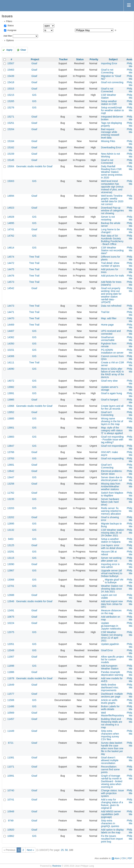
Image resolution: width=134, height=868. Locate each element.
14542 (11, 288)
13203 (11, 508)
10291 (11, 552)
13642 (11, 471)
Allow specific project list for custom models (112, 659)
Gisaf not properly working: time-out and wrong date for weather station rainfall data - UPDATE (111, 295)
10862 (11, 836)
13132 (11, 530)
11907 (11, 657)
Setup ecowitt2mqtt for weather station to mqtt (112, 110)
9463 (11, 539)
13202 (11, 517)
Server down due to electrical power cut (112, 479)
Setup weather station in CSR (109, 103)
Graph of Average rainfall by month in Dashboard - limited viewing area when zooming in (112, 781)
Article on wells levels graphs (109, 701)
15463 (11, 70)
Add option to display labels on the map (112, 831)
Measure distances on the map (111, 612)
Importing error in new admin (110, 566)
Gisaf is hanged (109, 400)
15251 (11, 123)
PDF (130, 858)
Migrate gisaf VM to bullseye (114, 581)
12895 (11, 524)
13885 (11, 419)
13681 (11, 465)
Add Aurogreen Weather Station (110, 667)
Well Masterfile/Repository (113, 714)
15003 (11, 181)
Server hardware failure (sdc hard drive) (110, 502)
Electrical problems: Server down (112, 472)
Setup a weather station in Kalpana (111, 540)
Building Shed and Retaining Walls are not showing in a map (112, 723)
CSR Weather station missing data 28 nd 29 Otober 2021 (112, 533)
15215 (11, 95)
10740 (11, 790)
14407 (11, 331)
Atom (117, 858)
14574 (11, 257)
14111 (11, 362)
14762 (11, 236)
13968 (11, 406)
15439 (11, 76)
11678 (11, 678)
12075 (11, 632)
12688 (11, 595)
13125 (11, 545)
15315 (11, 89)
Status (10, 26)
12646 (11, 601)
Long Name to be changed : (110, 231)
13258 (11, 484)
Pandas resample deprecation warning (112, 673)
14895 (11, 223)
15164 (11, 141)
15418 (11, 82)
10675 (11, 617)
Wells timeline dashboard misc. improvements (110, 687)
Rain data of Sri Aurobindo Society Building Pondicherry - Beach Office (112, 240)
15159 (11, 154)
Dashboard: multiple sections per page (112, 695)
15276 (11, 108)
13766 (11, 452)
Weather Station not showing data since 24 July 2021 (112, 589)
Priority (94, 59)
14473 (11, 306)
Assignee (12, 30)
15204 (11, 129)
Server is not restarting (108, 218)
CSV (124, 858)
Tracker (63, 59)
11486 (11, 706)
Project (35, 59)
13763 (11, 458)
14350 (11, 344)
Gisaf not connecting (112, 82)
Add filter (8, 36)
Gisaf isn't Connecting (107, 414)
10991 (11, 776)
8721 (11, 743)
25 (62, 850)
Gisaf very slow (109, 381)
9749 (11, 821)
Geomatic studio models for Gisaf (34, 166)
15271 (11, 117)
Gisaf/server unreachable (108, 339)
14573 (11, 282)
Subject (113, 59)
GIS (34, 95)
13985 (11, 400)
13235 (11, 499)
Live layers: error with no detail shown (112, 547)
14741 (11, 229)
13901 (11, 428)
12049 (11, 650)
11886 (11, 672)
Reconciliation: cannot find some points (110, 769)
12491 (11, 610)
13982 (11, 387)
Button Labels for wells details (110, 708)
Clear (23, 50)
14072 (11, 381)
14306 (11, 356)
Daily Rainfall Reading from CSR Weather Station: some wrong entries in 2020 (112, 172)
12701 (11, 586)
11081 (11, 758)
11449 (11, 731)
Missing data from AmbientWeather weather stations (111, 486)
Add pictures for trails (113, 276)
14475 (11, 269)
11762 (11, 493)
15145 (11, 160)
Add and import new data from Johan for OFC (112, 604)
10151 (11, 350)
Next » (30, 850)
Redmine (57, 866)
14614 (11, 248)
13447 (11, 477)
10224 (11, 623)
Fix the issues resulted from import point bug (112, 839)
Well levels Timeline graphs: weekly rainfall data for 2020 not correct (112, 200)
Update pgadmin (110, 644)
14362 (11, 337)
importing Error (109, 63)
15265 (11, 101)
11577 (11, 694)
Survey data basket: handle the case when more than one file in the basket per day (112, 748)
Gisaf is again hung (111, 393)
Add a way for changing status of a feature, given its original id (112, 804)
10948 (11, 811)
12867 (11, 570)
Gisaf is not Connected (107, 90)
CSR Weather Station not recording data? (112, 250)
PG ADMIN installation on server (112, 351)
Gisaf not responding (112, 446)
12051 (11, 644)
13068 (11, 580)
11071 (11, 767)
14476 (11, 276)
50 (66, 850)
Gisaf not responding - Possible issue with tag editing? (112, 440)
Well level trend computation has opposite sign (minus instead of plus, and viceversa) (112, 187)
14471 (11, 312)
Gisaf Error (107, 650)
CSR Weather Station (109, 96)
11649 (11, 685)
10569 (11, 713)
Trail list (105, 312)
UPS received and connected (111, 332)
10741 (11, 800)
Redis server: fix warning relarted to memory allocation (111, 511)
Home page (107, 325)
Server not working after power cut (111, 559)
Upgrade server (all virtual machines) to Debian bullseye (112, 573)
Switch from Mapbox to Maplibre (112, 494)
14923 (11, 208)
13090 (11, 564)
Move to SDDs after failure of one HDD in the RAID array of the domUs (113, 373)
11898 (11, 666)
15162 (11, 147)
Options (10, 40)
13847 (11, 446)
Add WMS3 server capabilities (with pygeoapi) (111, 814)
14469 (11, 325)
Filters (9, 21)
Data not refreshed (111, 306)
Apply (9, 50)
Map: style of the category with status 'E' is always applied (112, 430)
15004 (11, 166)
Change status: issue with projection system (112, 793)
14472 (11, 263)
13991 (11, 393)
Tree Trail (34, 257)
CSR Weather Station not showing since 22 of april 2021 (112, 636)
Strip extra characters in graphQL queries (110, 823)
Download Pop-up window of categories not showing (112, 210)
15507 (11, 63)
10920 (11, 830)
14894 (11, 196)
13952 (11, 412)
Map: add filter (109, 318)
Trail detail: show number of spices (110, 264)
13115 (11, 558)
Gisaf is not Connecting (107, 71)
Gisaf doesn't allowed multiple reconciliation (110, 760)
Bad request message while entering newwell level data (110, 133)
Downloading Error (111, 147)
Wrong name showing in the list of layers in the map (112, 421)
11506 (11, 700)
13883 (11, 437)
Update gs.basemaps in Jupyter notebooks (111, 626)
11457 (11, 719)
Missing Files (108, 141)
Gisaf (34, 63)
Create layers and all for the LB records (112, 407)
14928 (11, 217)
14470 (11, 318)
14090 (11, 369)
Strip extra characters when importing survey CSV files (110, 735)
